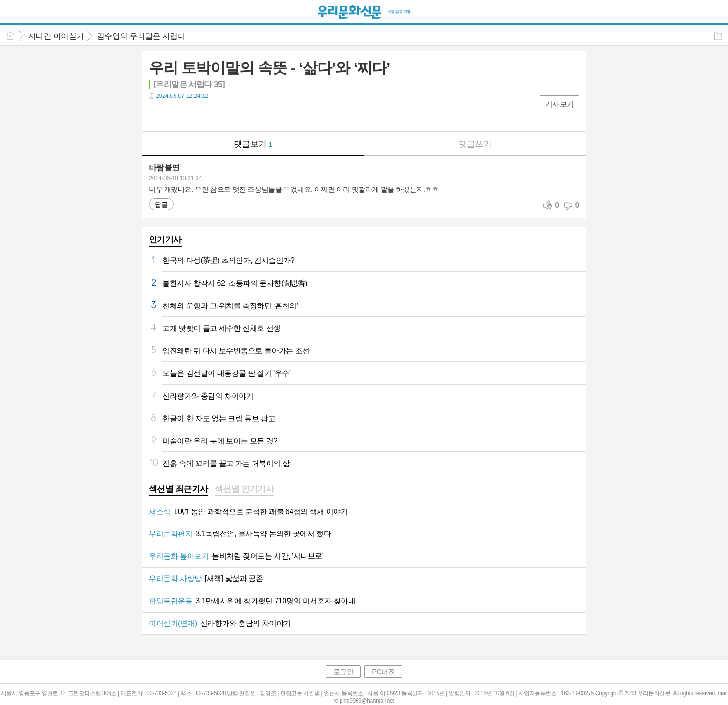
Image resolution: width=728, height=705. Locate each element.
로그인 (343, 672)
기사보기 (560, 104)
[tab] (178, 490)
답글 (161, 204)
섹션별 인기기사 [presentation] (244, 489)
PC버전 (383, 672)
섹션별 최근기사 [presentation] (178, 489)
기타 (213, 115)
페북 (157, 115)
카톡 (194, 115)
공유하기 (718, 36)
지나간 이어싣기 (56, 36)
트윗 (176, 115)
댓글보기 (253, 144)
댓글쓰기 (475, 144)
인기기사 (165, 240)
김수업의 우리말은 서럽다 (141, 36)
